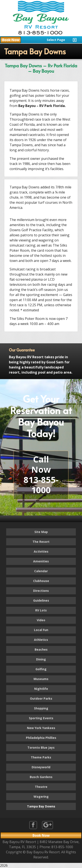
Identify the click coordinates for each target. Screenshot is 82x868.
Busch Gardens (41, 777)
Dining (41, 659)
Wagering (41, 797)
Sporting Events (41, 718)
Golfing (41, 669)
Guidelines (41, 600)
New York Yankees (41, 728)
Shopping (41, 708)
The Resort (41, 542)
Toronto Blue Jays (41, 747)
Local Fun (41, 630)
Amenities (41, 561)
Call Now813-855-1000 (41, 474)
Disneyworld (41, 767)
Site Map (41, 532)
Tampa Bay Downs (41, 806)
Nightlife (41, 689)
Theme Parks (41, 757)
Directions (41, 591)
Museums (41, 679)
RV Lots (41, 610)
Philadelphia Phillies (41, 738)
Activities (41, 551)
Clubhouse (41, 581)
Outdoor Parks (41, 698)
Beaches (41, 649)
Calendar (41, 571)
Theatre (41, 787)
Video (41, 620)
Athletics (41, 640)
